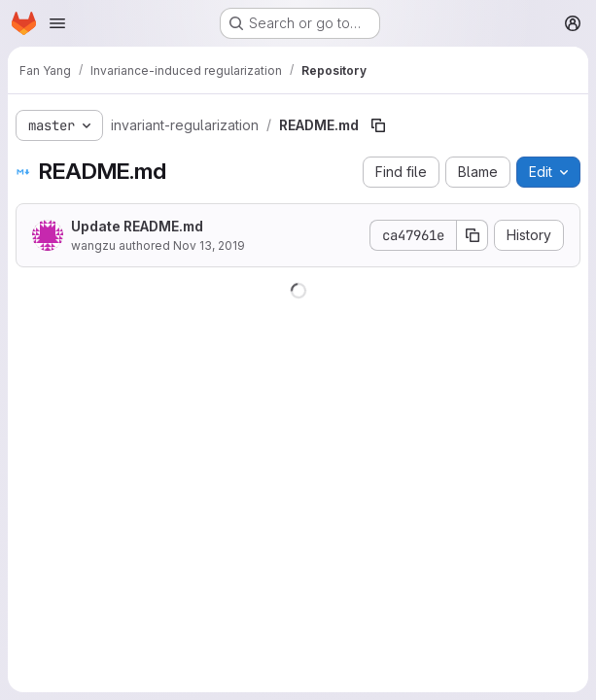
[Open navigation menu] (57, 23)
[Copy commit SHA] (473, 235)
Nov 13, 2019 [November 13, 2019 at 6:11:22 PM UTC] (209, 245)
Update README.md (137, 226)
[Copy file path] (378, 125)
